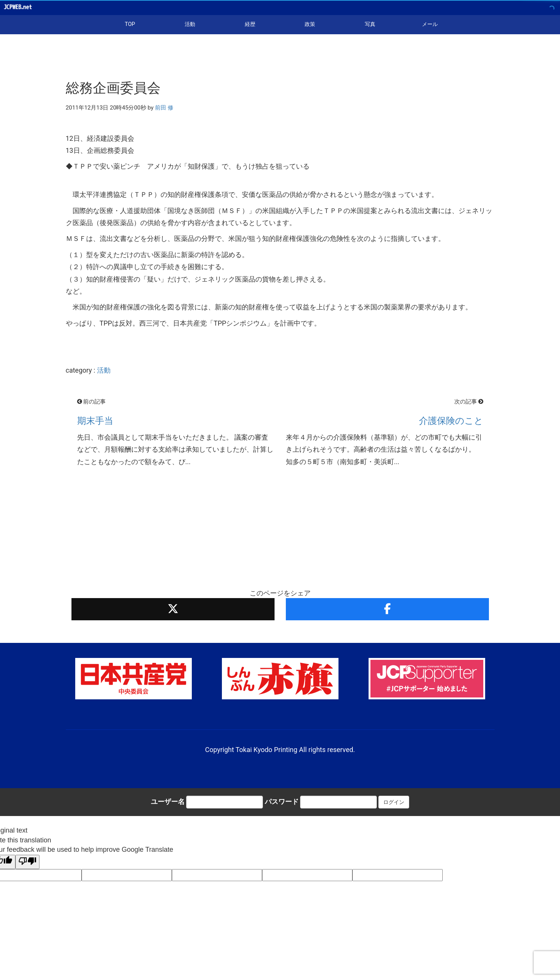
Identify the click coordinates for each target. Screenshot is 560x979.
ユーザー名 (168, 802)
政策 (310, 24)
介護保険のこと (451, 421)
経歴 (250, 24)
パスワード (282, 802)
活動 (190, 24)
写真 (370, 24)
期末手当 (95, 421)
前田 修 (164, 108)
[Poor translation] (27, 862)
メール (430, 24)
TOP (130, 24)
